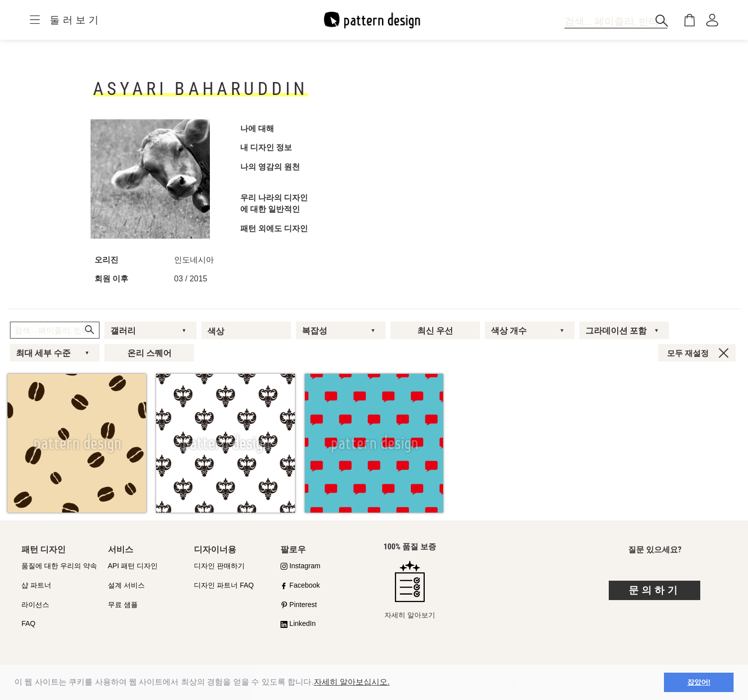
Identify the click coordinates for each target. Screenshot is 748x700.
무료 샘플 (123, 605)
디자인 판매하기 (219, 566)
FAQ (28, 623)
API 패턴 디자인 (133, 566)
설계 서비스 (126, 585)
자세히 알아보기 (410, 590)
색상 (216, 331)
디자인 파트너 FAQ (224, 585)
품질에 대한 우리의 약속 (59, 566)
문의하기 (654, 590)
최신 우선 (435, 331)
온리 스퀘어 (149, 353)
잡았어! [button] (699, 682)
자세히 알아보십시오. (352, 682)
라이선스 (35, 605)
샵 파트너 (36, 585)
